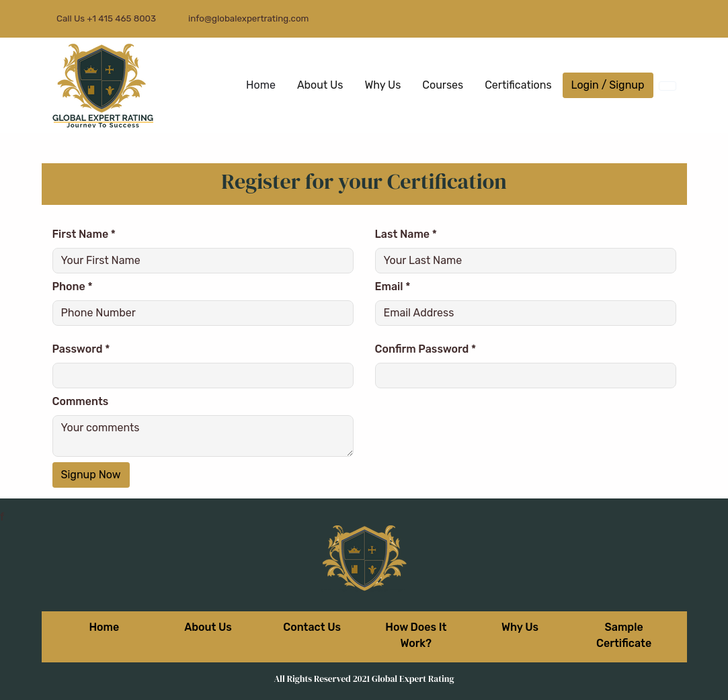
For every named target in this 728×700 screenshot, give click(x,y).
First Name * (84, 234)
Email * (393, 287)
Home (261, 85)
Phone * (73, 287)
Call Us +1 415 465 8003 (105, 18)
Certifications (518, 85)
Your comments (203, 436)
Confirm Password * (426, 349)
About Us (320, 85)
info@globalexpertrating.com (248, 18)
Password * (81, 349)
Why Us (382, 85)
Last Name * (406, 234)
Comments (81, 401)
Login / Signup (608, 85)
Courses (443, 85)
